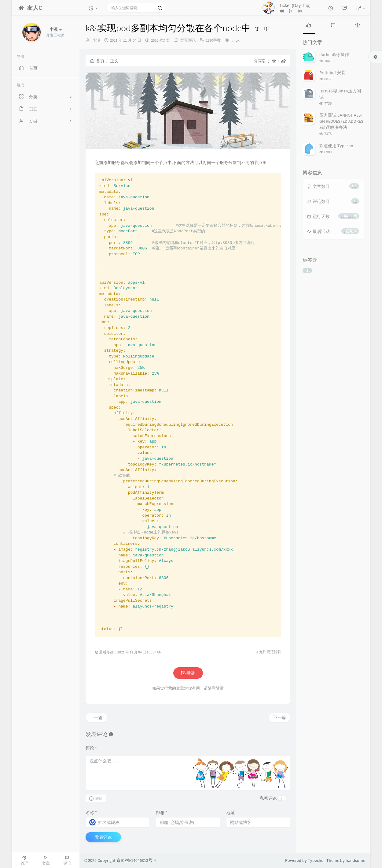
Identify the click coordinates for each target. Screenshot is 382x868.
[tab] (309, 24)
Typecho (316, 860)
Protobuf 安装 (332, 73)
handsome (355, 860)
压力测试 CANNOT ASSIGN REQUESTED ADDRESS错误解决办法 (341, 121)
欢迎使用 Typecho (336, 146)
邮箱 (162, 813)
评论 (91, 748)
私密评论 (268, 798)
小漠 (96, 40)
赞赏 (188, 673)
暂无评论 (188, 40)
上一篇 (96, 717)
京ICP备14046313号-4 (136, 860)
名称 (91, 813)
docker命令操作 (334, 54)
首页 (97, 61)
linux (236, 40)
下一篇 (280, 717)
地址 (230, 813)
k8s (307, 270)
